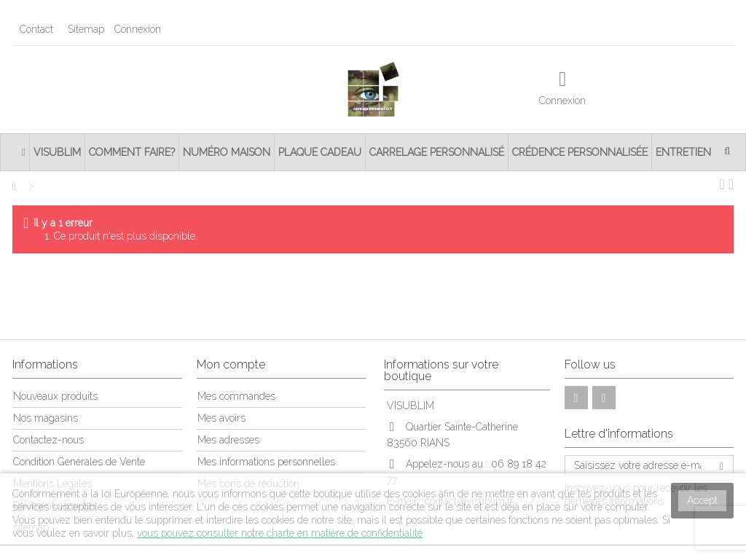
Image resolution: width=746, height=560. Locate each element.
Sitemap (86, 29)
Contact (36, 29)
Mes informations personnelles (266, 462)
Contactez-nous (48, 440)
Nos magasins (46, 418)
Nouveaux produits (55, 396)
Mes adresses (228, 440)
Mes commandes (236, 396)
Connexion (136, 29)
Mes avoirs (221, 418)
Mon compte (231, 364)
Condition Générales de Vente (79, 462)
